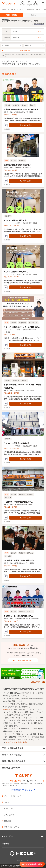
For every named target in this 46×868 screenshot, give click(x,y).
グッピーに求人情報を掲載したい (18, 742)
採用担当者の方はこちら (23, 790)
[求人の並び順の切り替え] (12, 45)
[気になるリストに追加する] (6, 125)
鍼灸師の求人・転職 (33, 9)
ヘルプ (7, 802)
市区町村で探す (38, 24)
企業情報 (6, 844)
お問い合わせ (9, 808)
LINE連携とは (37, 682)
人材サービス (7, 836)
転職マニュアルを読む (23, 755)
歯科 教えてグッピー (23, 768)
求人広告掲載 (9, 815)
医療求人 (14, 696)
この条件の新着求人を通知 (23, 660)
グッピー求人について (13, 796)
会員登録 (7, 709)
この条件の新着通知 (16, 50)
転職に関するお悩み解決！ (23, 761)
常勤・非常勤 (12, 15)
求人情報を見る (26, 125)
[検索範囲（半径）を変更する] (34, 45)
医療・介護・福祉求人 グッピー (13, 9)
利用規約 (7, 821)
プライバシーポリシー (13, 827)
